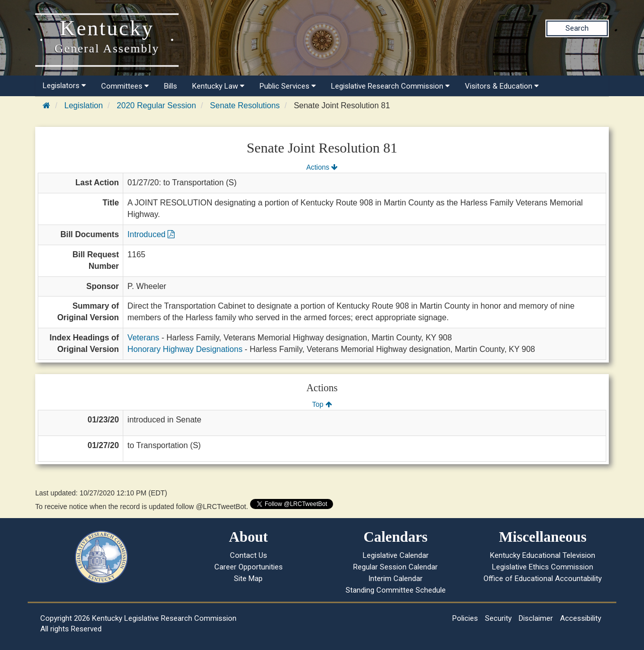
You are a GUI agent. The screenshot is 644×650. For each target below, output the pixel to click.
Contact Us (249, 555)
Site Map (248, 579)
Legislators (64, 86)
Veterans (143, 338)
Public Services (288, 86)
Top (322, 404)
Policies (465, 618)
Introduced (151, 234)
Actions (322, 167)
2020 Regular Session (156, 105)
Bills (171, 86)
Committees (125, 86)
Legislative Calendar (396, 555)
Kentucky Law (218, 86)
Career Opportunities (249, 567)
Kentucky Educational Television (543, 555)
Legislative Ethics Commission (543, 567)
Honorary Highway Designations (185, 349)
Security (498, 618)
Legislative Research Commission (390, 86)
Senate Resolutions (245, 105)
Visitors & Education (502, 86)
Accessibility (581, 618)
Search (577, 28)
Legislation (84, 105)
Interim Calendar (395, 579)
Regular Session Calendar (395, 567)
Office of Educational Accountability (543, 579)
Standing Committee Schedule (396, 590)
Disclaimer (536, 618)
